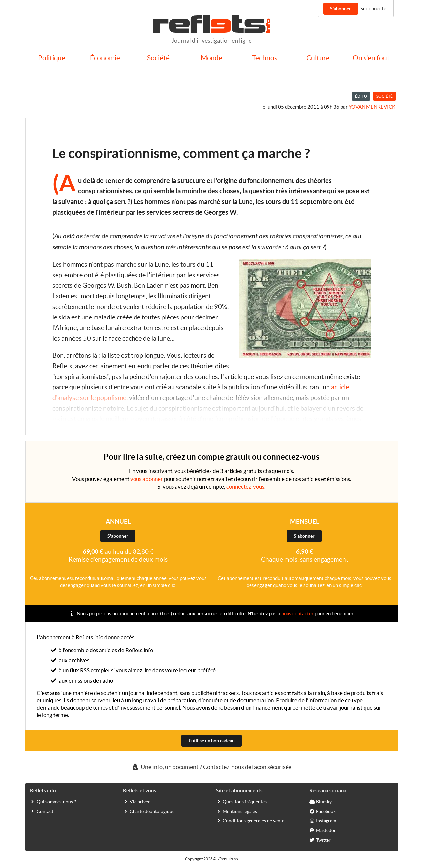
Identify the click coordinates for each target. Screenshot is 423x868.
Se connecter (374, 8)
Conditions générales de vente (250, 820)
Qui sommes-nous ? (53, 801)
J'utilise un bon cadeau (211, 741)
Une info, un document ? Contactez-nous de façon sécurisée (211, 767)
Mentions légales (237, 811)
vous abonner (147, 479)
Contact (42, 811)
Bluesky (321, 801)
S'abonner (341, 9)
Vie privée (137, 801)
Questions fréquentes (241, 801)
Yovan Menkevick (372, 107)
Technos (265, 58)
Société (158, 58)
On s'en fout (371, 58)
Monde (211, 58)
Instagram (323, 820)
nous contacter (297, 613)
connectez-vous (245, 487)
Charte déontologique (149, 811)
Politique (52, 58)
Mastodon (323, 830)
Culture (318, 58)
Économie (105, 58)
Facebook (323, 811)
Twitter (320, 840)
